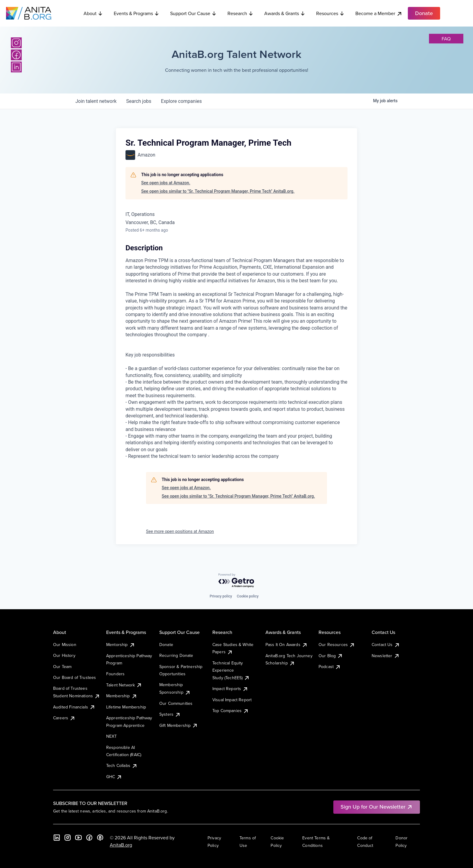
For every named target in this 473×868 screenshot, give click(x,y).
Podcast (330, 667)
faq (446, 39)
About (93, 13)
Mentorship (121, 645)
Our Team (62, 667)
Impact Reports (230, 689)
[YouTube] (78, 838)
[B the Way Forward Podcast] (100, 838)
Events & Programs (137, 13)
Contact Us (386, 645)
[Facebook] (16, 55)
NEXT (112, 736)
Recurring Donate (176, 655)
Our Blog (331, 656)
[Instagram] (16, 43)
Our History (64, 655)
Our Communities (176, 703)
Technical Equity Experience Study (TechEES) (231, 670)
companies (181, 101)
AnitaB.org (121, 845)
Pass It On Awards (287, 645)
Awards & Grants (285, 13)
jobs (139, 101)
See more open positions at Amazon (180, 531)
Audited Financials (74, 707)
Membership (122, 696)
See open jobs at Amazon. (166, 183)
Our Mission (65, 645)
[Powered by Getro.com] (237, 581)
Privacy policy (221, 596)
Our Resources (337, 645)
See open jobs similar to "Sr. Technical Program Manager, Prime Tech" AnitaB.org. (218, 191)
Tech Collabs (122, 765)
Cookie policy (248, 596)
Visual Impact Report (232, 700)
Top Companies (231, 711)
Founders (115, 674)
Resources (330, 13)
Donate (166, 645)
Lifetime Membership (126, 707)
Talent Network (124, 685)
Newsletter (386, 656)
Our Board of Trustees (75, 677)
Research (240, 13)
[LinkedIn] (16, 67)
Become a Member (379, 13)
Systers (170, 714)
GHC (114, 777)
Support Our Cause (193, 13)
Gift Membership (179, 725)
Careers (64, 718)
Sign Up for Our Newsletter (377, 807)
